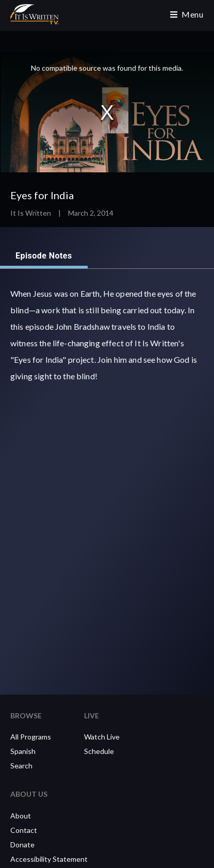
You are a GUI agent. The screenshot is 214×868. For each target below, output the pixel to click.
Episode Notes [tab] (44, 256)
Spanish (23, 751)
